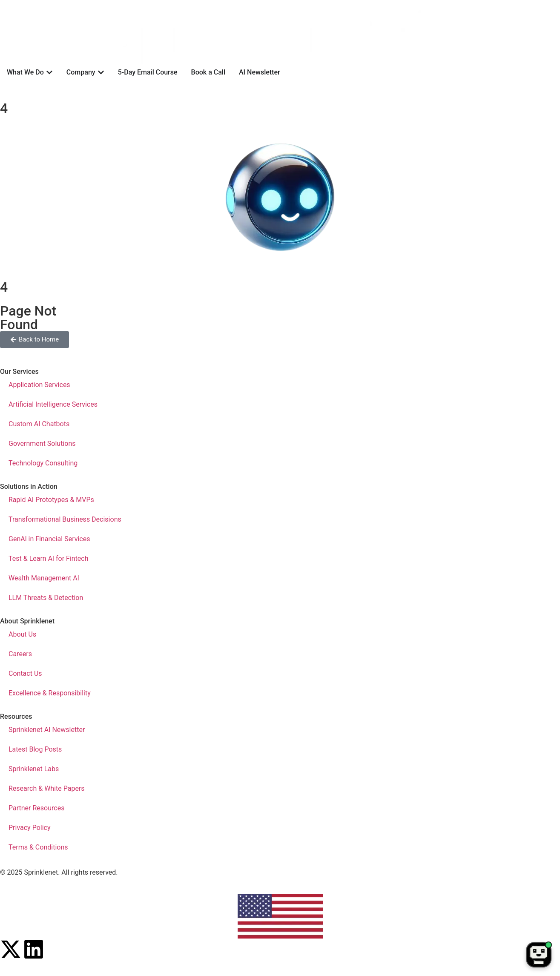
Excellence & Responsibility (50, 693)
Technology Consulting (43, 463)
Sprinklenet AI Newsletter (47, 730)
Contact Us (25, 673)
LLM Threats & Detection (46, 598)
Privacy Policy (30, 828)
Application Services (39, 385)
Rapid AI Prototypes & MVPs (51, 500)
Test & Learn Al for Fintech (49, 558)
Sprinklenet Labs (34, 769)
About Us (22, 634)
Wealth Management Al (44, 578)
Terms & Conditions (38, 847)
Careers (20, 654)
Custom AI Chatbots (39, 424)
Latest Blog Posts (35, 749)
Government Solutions (42, 444)
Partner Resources (36, 808)
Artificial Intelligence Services (53, 404)
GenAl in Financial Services (49, 539)
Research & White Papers (47, 788)
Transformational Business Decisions (65, 519)
